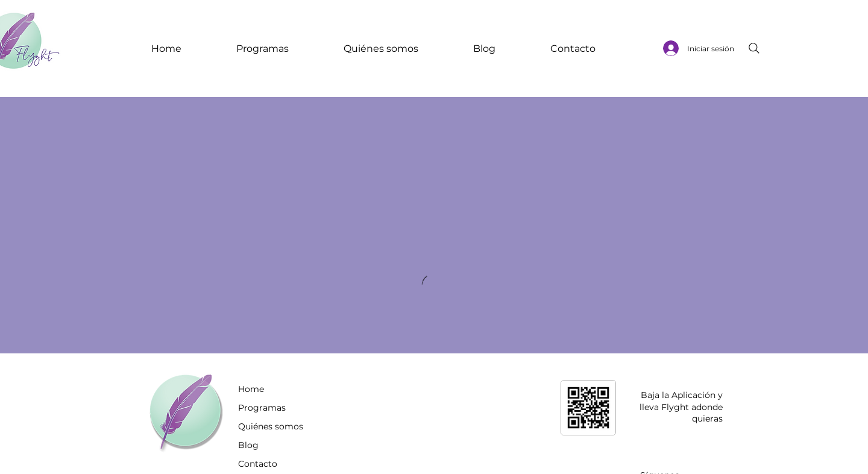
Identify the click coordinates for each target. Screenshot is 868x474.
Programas (262, 408)
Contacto (258, 464)
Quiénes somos (271, 426)
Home (251, 389)
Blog (248, 445)
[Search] (754, 48)
